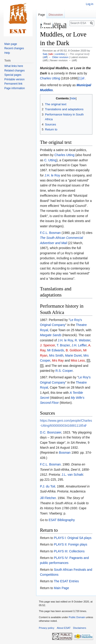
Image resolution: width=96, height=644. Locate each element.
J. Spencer (47, 345)
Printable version (14, 79)
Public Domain (77, 617)
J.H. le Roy (52, 175)
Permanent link (13, 84)
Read (44, 24)
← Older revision (59, 57)
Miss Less (78, 360)
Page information (15, 88)
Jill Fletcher (48, 498)
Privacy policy (47, 628)
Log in (90, 4)
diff (45, 57)
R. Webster (83, 340)
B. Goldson (74, 350)
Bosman (65, 453)
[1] (80, 78)
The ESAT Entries (66, 581)
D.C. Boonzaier (51, 432)
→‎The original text (78, 54)
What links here (14, 66)
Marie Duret (73, 355)
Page (42, 15)
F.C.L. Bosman (50, 233)
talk (51, 54)
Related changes (14, 71)
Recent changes (14, 48)
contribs (60, 54)
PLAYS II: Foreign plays (70, 544)
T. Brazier (63, 345)
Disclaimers (80, 628)
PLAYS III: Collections (69, 551)
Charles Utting (50, 78)
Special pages (13, 75)
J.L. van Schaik (72, 475)
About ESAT (64, 628)
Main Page (61, 588)
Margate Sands (51, 335)
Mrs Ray (58, 360)
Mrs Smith (56, 355)
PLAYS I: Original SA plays (73, 538)
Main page (11, 44)
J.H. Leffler (79, 345)
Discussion (56, 15)
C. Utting (50, 160)
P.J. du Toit (48, 486)
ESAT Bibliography (62, 520)
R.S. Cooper (64, 371)
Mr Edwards (56, 350)
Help (7, 53)
